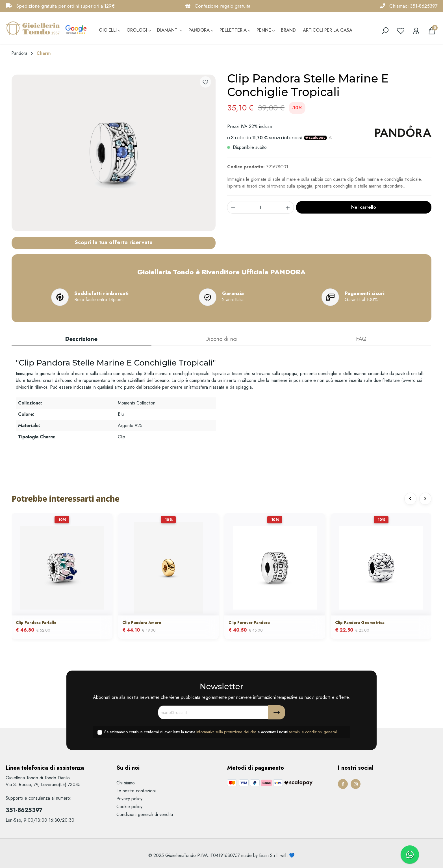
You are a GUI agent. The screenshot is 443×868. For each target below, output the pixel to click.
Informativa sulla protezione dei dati (226, 732)
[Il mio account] (416, 31)
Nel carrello (364, 207)
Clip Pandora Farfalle (36, 623)
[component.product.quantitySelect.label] (261, 207)
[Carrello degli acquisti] (432, 31)
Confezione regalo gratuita (222, 6)
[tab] (82, 340)
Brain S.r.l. (269, 855)
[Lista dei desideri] (401, 31)
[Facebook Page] (343, 784)
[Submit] (277, 712)
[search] (385, 31)
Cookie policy (129, 807)
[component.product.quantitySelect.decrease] (233, 207)
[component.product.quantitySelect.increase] (288, 207)
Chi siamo (126, 783)
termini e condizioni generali (313, 732)
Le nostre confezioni (136, 791)
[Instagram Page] (356, 784)
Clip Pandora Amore (142, 623)
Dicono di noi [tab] (221, 339)
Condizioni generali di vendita (145, 814)
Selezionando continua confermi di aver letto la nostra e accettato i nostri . (221, 732)
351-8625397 (424, 6)
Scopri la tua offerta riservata (114, 242)
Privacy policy (129, 799)
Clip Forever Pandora (249, 623)
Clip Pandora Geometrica (360, 623)
